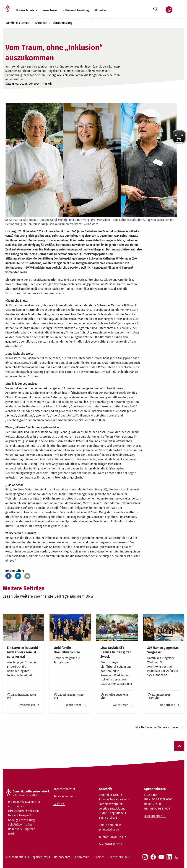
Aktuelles (41, 23)
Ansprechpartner (64, 789)
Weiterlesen (28, 705)
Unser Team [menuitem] (49, 10)
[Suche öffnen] (155, 8)
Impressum (82, 857)
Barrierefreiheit (120, 857)
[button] (8, 576)
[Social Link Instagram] (146, 859)
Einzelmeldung (62, 23)
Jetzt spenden (153, 816)
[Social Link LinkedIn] (170, 859)
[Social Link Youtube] (162, 859)
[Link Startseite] (8, 11)
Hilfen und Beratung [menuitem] (76, 10)
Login (57, 804)
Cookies (99, 857)
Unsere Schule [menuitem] (25, 10)
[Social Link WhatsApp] (177, 859)
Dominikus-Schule (18, 23)
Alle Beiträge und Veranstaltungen (158, 727)
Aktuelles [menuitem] (101, 10)
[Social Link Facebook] (154, 859)
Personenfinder (63, 796)
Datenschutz (62, 857)
